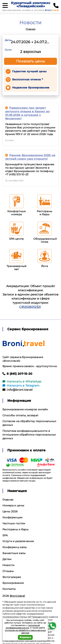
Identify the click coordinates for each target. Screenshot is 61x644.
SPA (5, 535)
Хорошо (25, 637)
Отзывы (8, 571)
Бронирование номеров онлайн (25, 409)
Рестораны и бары (15, 529)
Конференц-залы (15, 547)
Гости (8, 50)
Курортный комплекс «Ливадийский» (31, 5)
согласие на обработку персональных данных (25, 632)
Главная (30, 29)
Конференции (13, 517)
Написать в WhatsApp (22, 382)
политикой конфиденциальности (23, 627)
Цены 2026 (10, 511)
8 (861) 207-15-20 (17, 374)
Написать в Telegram (21, 386)
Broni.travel (17, 596)
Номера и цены (13, 505)
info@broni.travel (18, 390)
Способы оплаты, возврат (20, 415)
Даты (8, 40)
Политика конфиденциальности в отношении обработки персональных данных (29, 435)
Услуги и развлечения (18, 541)
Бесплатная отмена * (28, 79)
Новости (8, 565)
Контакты (9, 589)
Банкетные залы (14, 553)
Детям (7, 559)
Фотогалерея (12, 577)
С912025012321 (30, 307)
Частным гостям (14, 523)
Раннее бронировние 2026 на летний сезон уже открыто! (30, 157)
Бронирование (13, 583)
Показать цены (31, 61)
